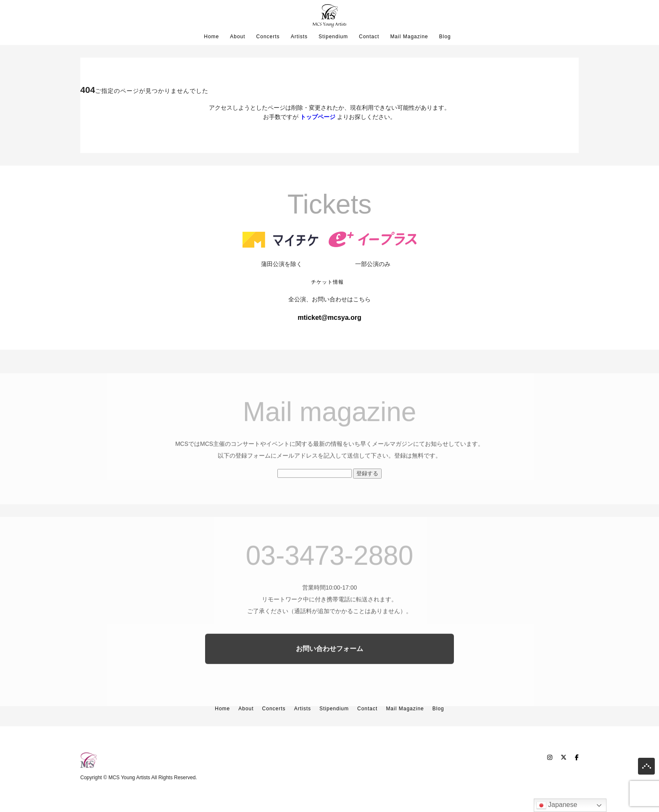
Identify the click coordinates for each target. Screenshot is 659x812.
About (237, 37)
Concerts (268, 37)
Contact (369, 37)
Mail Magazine (409, 37)
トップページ (318, 117)
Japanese (557, 805)
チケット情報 (327, 282)
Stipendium (333, 37)
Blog (445, 37)
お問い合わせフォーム (329, 666)
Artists (299, 37)
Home (211, 37)
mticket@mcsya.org (329, 318)
